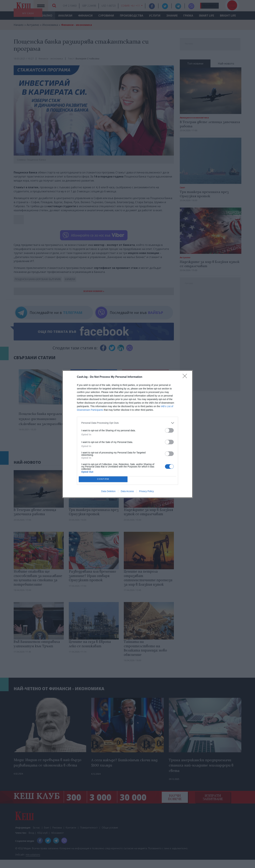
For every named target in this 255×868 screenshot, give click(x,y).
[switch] (169, 430)
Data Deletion (108, 491)
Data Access (127, 491)
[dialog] (128, 434)
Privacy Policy (146, 491)
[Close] (186, 377)
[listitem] (128, 423)
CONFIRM (103, 479)
